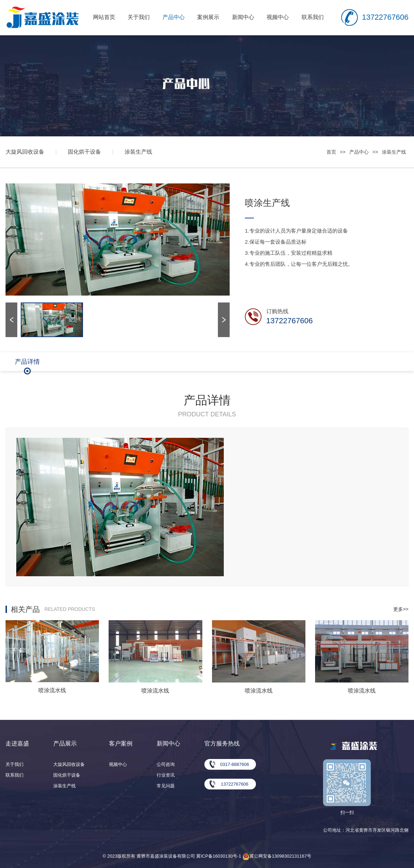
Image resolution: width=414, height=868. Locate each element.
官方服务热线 (222, 744)
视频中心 (278, 17)
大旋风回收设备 (25, 152)
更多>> (401, 609)
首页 (331, 152)
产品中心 (174, 17)
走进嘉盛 (17, 744)
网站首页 (104, 17)
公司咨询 (166, 764)
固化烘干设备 (84, 152)
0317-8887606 (234, 764)
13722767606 (385, 17)
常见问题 (166, 786)
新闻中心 (243, 17)
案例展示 (208, 17)
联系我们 (313, 17)
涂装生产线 (138, 152)
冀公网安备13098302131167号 (277, 856)
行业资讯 (166, 775)
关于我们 (139, 17)
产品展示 (65, 744)
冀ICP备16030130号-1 (219, 856)
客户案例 (121, 744)
